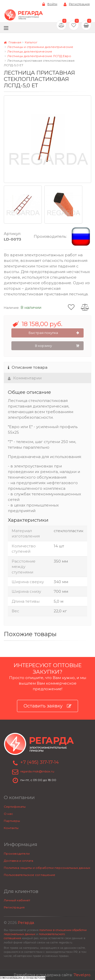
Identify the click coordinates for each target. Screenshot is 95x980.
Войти (50, 4)
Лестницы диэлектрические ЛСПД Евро (39, 56)
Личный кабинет (17, 900)
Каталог (31, 42)
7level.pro (82, 975)
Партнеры (12, 821)
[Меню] (6, 28)
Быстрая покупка (54, 333)
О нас (8, 814)
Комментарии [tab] (25, 378)
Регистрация (77, 4)
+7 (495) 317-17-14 (40, 762)
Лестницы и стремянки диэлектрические (40, 47)
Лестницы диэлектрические (30, 51)
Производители (17, 854)
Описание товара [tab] (28, 367)
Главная (13, 42)
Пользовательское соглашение (30, 875)
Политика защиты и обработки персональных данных (47, 868)
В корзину (57, 346)
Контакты (11, 828)
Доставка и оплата (18, 861)
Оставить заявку (48, 706)
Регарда (26, 923)
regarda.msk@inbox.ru (37, 771)
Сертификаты (15, 807)
